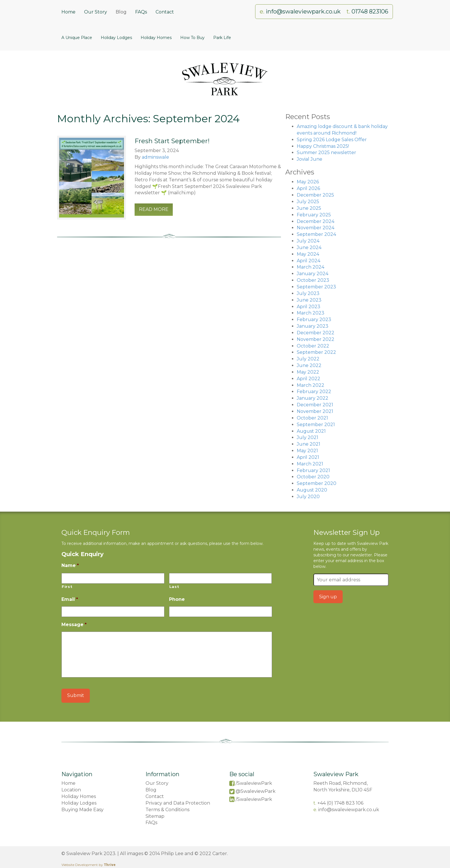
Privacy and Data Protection (178, 803)
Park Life (222, 38)
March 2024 (311, 267)
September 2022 (316, 352)
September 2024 (316, 234)
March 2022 (311, 385)
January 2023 (313, 326)
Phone (177, 599)
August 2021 (311, 431)
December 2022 (316, 333)
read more (154, 209)
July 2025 (308, 202)
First (67, 587)
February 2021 (313, 470)
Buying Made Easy (83, 810)
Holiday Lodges (116, 38)
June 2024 (309, 247)
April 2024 (309, 261)
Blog (121, 12)
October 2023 (313, 280)
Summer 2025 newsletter (326, 153)
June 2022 (309, 365)
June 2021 (309, 444)
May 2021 (307, 451)
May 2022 (308, 372)
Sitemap (155, 816)
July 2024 (308, 241)
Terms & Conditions (167, 810)
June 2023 (309, 300)
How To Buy (192, 38)
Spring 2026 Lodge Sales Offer (332, 140)
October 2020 (313, 477)
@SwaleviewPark (256, 791)
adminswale (155, 157)
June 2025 (309, 208)
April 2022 (309, 379)
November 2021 (315, 411)
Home (68, 12)
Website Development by (89, 865)
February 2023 (314, 320)
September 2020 (317, 483)
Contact (165, 12)
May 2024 (308, 254)
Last (174, 587)
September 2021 (316, 425)
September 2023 (316, 287)
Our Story (96, 12)
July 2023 (308, 293)
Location (71, 790)
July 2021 (308, 437)
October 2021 (312, 418)
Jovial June (310, 159)
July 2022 (308, 359)
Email (70, 599)
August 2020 (312, 490)
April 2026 (308, 188)
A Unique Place (77, 38)
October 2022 (313, 346)
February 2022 (314, 392)
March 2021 (310, 464)
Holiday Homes (156, 38)
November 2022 (316, 339)
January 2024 (313, 274)
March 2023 (311, 313)
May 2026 (308, 182)
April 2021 (308, 457)
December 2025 (315, 195)
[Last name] (221, 578)
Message (74, 625)
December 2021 (315, 405)
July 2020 (308, 497)
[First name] (113, 578)
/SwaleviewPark (254, 783)
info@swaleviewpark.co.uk (304, 11)
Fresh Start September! (172, 141)
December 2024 (316, 221)
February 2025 (314, 215)
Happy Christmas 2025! (323, 146)
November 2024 (316, 228)
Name (70, 565)
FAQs (141, 12)
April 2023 (309, 307)
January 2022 (313, 398)
